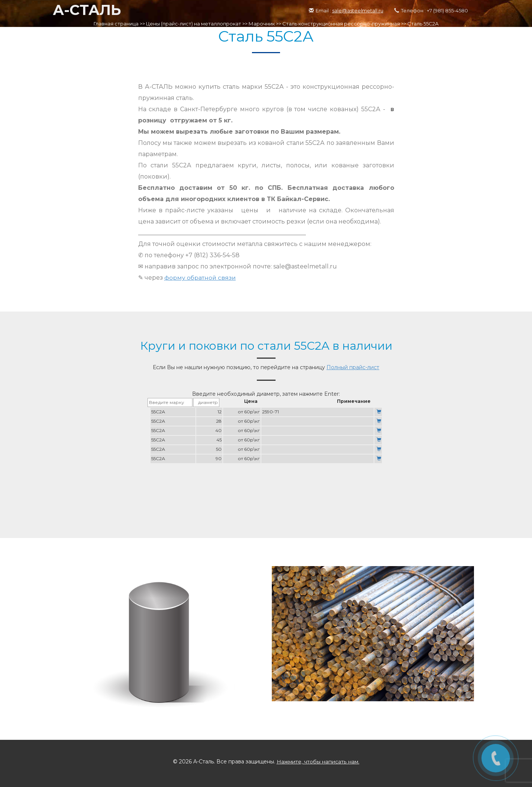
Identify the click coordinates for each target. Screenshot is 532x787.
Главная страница (116, 25)
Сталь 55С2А (423, 25)
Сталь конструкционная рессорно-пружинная (341, 25)
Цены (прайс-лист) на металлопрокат (194, 25)
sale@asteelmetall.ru (358, 10)
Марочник (262, 25)
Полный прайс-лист (353, 367)
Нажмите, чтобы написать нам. (318, 762)
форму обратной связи (200, 278)
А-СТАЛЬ (89, 11)
